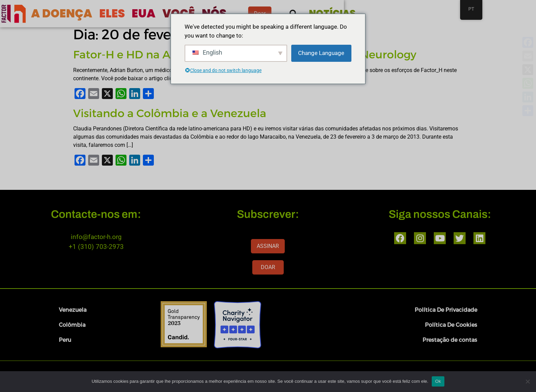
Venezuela (73, 310)
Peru (65, 340)
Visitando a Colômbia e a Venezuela (170, 113)
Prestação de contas (450, 340)
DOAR (268, 267)
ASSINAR (268, 246)
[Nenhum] (527, 381)
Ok (438, 381)
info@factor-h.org (96, 237)
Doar (368, 13)
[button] (406, 14)
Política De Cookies (451, 325)
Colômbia (72, 325)
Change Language (321, 53)
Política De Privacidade (446, 310)
